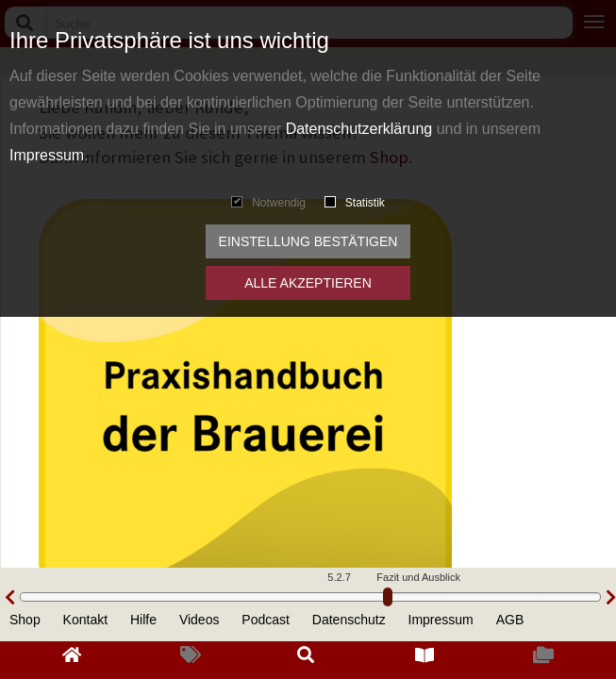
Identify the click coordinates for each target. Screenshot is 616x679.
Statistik (355, 203)
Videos (200, 620)
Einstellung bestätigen (308, 241)
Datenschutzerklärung (359, 129)
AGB (510, 620)
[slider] (388, 597)
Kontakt (85, 620)
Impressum (47, 155)
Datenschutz (349, 620)
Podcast (266, 620)
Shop (25, 620)
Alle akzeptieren (308, 283)
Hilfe (143, 620)
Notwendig (268, 203)
